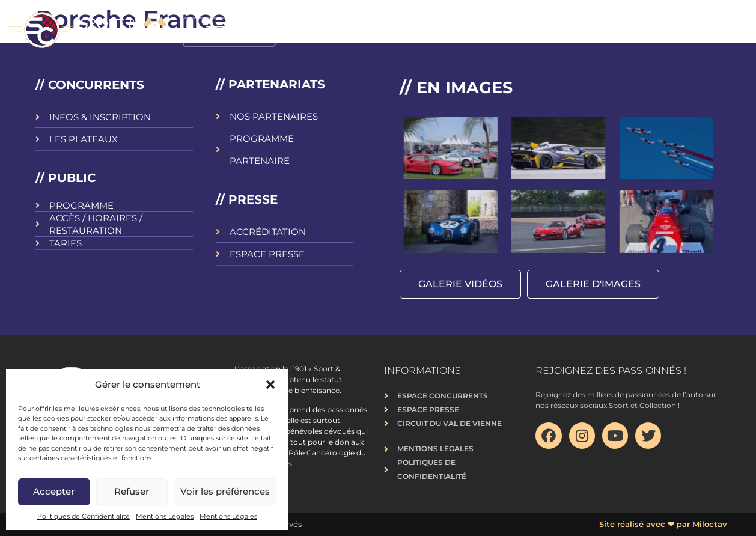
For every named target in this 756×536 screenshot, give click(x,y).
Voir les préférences (225, 491)
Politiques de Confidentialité (84, 516)
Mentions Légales (165, 516)
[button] (270, 385)
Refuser (132, 491)
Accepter (54, 491)
